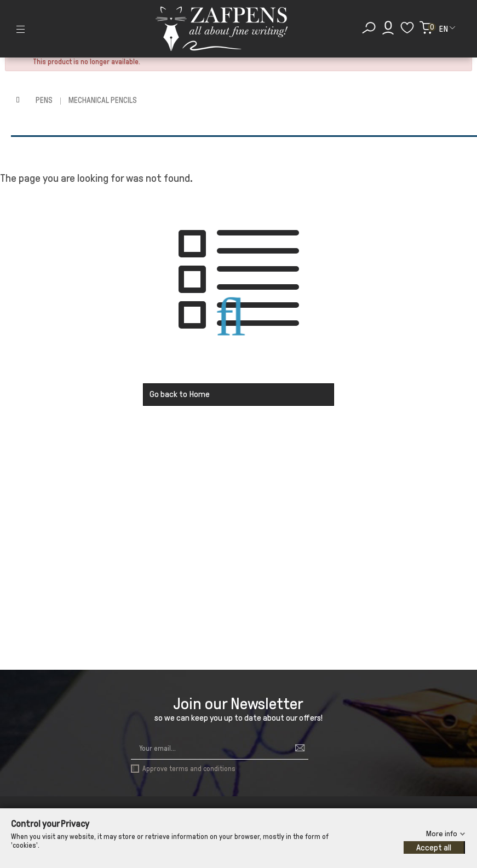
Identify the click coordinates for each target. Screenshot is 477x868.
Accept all (434, 847)
